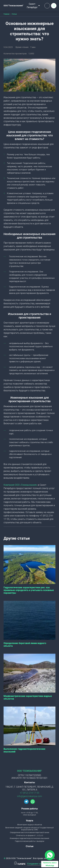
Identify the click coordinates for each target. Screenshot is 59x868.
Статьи (30, 846)
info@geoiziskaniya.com (29, 796)
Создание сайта (36, 864)
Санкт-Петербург (32, 6)
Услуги (29, 821)
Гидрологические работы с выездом (30, 841)
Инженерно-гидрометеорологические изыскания (29, 838)
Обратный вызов (47, 6)
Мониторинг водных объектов (30, 825)
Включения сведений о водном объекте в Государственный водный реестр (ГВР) (29, 829)
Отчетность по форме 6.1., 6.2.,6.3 (30, 836)
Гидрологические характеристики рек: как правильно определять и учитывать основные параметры (29, 590)
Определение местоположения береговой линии (30, 833)
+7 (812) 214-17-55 (29, 793)
